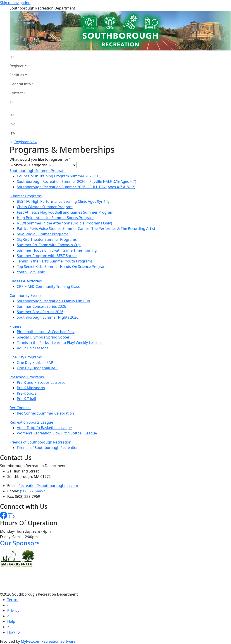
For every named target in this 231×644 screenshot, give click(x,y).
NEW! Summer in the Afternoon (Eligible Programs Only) (64, 223)
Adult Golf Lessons (33, 348)
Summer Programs (26, 196)
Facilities (17, 75)
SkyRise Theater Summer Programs (47, 239)
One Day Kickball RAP (35, 363)
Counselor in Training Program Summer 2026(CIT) (59, 176)
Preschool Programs (27, 377)
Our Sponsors (20, 543)
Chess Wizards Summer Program (45, 207)
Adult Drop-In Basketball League (44, 428)
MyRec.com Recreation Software (48, 641)
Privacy (13, 611)
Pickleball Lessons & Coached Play (46, 332)
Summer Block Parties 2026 (40, 312)
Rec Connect (20, 408)
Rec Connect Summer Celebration (45, 413)
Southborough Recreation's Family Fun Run (54, 301)
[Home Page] (22, 57)
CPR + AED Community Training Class (48, 286)
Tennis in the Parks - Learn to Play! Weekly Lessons (60, 343)
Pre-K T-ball (27, 399)
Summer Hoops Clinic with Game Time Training (57, 250)
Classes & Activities (26, 281)
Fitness (16, 326)
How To (13, 632)
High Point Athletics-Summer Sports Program (55, 218)
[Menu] (13, 133)
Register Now (26, 142)
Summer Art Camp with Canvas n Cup (49, 245)
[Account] (22, 102)
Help (11, 621)
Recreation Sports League (31, 422)
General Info (20, 84)
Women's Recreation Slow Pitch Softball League (57, 433)
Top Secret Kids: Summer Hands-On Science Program (62, 267)
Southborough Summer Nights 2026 (48, 317)
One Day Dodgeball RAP (37, 368)
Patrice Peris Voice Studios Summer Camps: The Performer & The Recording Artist (86, 229)
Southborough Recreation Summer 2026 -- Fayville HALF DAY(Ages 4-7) (77, 181)
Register (17, 66)
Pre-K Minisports (31, 388)
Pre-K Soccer (28, 393)
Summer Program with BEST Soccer (47, 256)
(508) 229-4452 (33, 491)
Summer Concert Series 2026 (42, 306)
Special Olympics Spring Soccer (43, 337)
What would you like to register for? (40, 159)
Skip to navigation (15, 3)
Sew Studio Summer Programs (43, 234)
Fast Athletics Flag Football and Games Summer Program (65, 212)
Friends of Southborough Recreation (41, 442)
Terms (12, 600)
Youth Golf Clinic (31, 272)
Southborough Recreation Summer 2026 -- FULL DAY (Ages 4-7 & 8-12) (76, 187)
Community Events (26, 296)
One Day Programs (26, 357)
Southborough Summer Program (38, 171)
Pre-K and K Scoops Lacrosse (41, 382)
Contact (16, 93)
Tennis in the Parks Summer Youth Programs (55, 261)
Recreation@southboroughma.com (48, 486)
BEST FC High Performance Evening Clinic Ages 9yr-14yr (64, 201)
